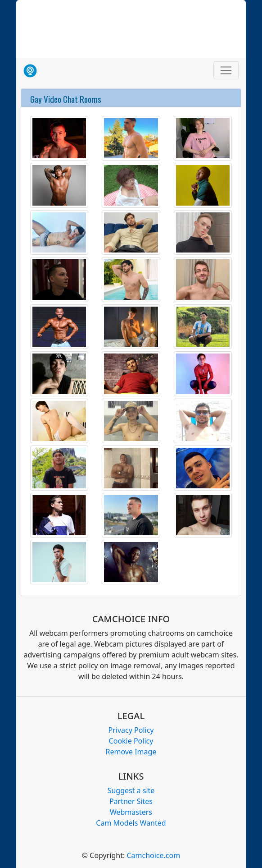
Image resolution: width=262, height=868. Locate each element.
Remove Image (131, 752)
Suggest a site (131, 790)
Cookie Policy (131, 741)
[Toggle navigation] (226, 70)
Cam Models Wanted (131, 823)
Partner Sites (131, 801)
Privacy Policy (131, 730)
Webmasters (131, 812)
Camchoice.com (153, 855)
